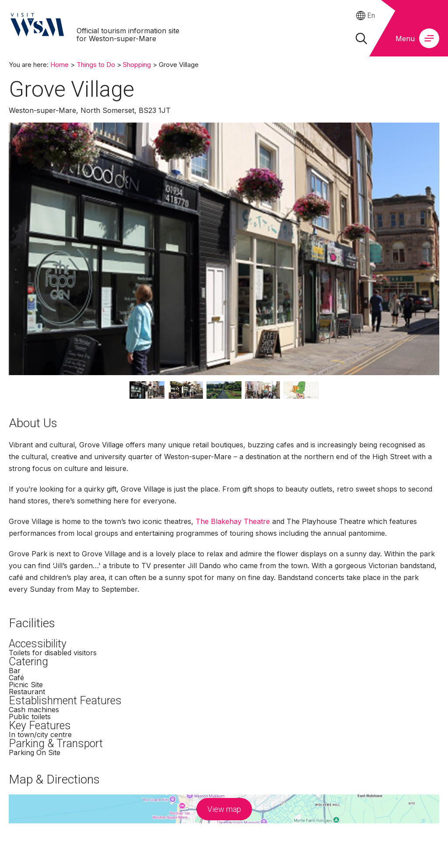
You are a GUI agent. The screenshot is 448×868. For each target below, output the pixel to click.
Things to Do (96, 65)
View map (224, 809)
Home (59, 65)
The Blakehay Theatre (233, 521)
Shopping (137, 65)
